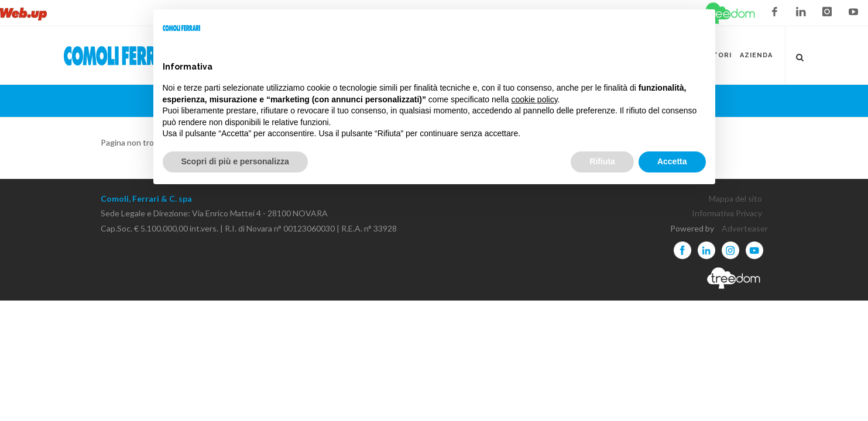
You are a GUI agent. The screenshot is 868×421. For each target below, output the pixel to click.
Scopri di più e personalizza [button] (235, 161)
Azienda (756, 55)
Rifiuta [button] (602, 161)
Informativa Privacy (727, 213)
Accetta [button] (672, 161)
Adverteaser (745, 228)
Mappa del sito (735, 199)
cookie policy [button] (534, 99)
